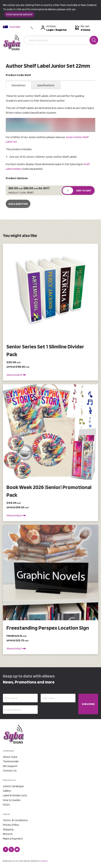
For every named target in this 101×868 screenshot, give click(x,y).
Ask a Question (18, 204)
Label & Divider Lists (15, 795)
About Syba (10, 757)
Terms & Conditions (15, 820)
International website (19, 14)
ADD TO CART (84, 190)
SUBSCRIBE (88, 704)
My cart (82, 28)
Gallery (7, 791)
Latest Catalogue (13, 786)
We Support (10, 766)
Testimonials (11, 761)
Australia (12, 27)
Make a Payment (13, 839)
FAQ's (6, 805)
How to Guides (12, 800)
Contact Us (10, 771)
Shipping (8, 829)
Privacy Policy (11, 825)
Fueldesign (44, 861)
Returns (8, 834)
